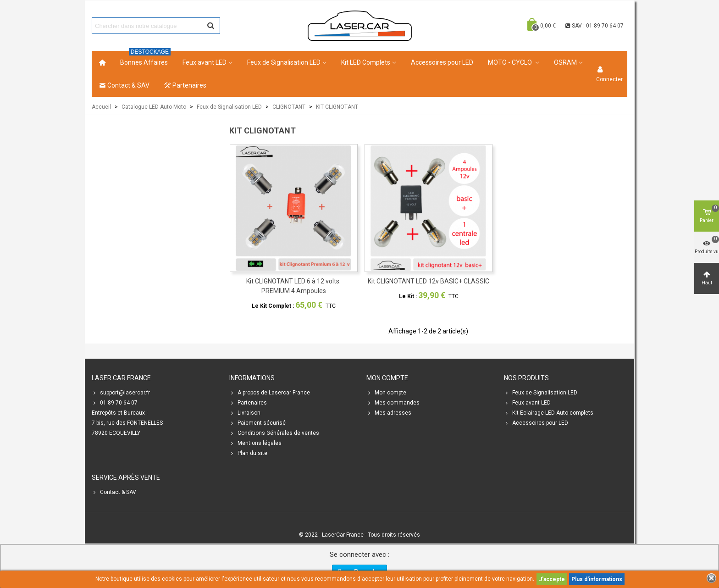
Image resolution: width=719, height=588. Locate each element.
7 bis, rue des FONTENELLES (127, 423)
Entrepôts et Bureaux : (120, 413)
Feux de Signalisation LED (284, 62)
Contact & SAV (124, 85)
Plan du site (248, 453)
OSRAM (565, 62)
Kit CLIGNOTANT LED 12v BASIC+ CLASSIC (429, 281)
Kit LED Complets (366, 62)
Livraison (245, 413)
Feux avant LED (205, 62)
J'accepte (552, 579)
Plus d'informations (597, 579)
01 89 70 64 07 (115, 403)
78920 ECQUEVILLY (116, 433)
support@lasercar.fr (121, 393)
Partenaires (185, 85)
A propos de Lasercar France (270, 393)
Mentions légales (255, 443)
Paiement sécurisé (257, 423)
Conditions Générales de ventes (274, 433)
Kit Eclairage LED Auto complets (549, 413)
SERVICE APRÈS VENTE (126, 477)
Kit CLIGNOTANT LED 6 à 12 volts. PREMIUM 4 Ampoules (293, 286)
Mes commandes (393, 403)
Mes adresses (389, 413)
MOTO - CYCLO (511, 62)
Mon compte (386, 393)
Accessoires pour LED (442, 62)
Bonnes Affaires (145, 58)
